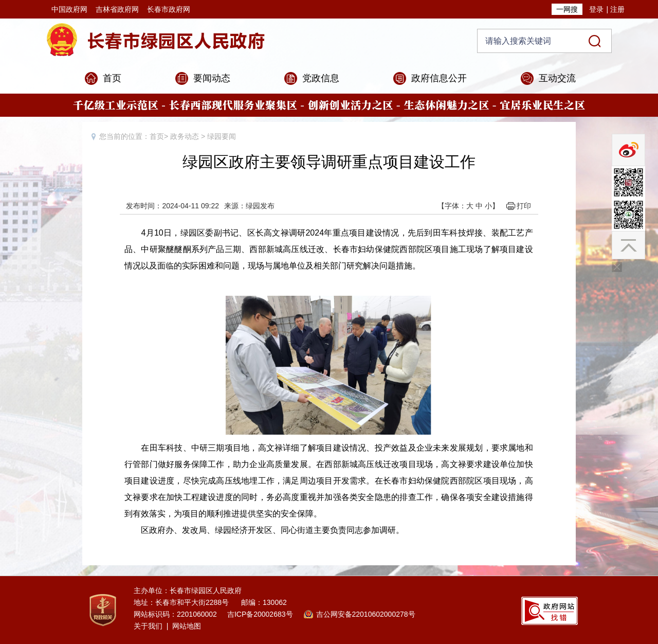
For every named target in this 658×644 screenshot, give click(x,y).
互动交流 (557, 78)
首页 (112, 78)
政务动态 (185, 136)
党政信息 (321, 78)
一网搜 (567, 9)
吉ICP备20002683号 (260, 614)
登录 (596, 9)
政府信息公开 (439, 78)
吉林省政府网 (117, 9)
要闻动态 (212, 78)
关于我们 (148, 626)
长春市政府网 (169, 9)
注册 (617, 9)
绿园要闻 (222, 136)
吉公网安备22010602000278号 (366, 614)
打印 (524, 206)
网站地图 (187, 626)
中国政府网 (69, 9)
